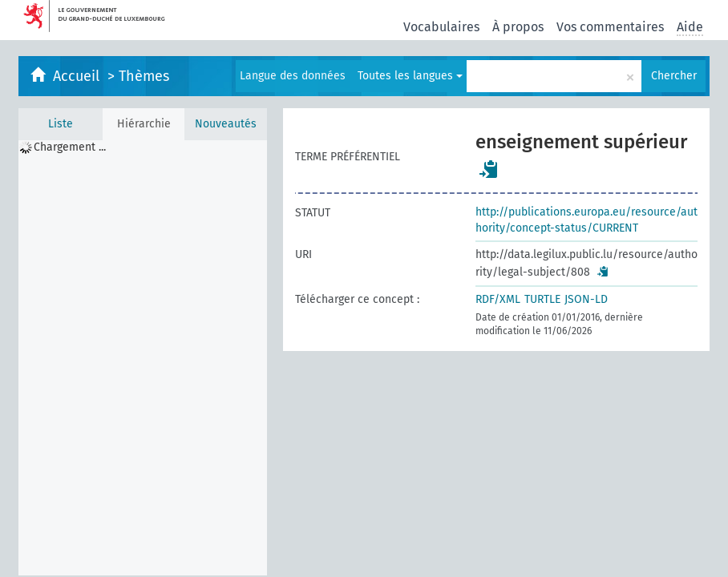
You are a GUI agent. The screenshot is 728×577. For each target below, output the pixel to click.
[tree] (143, 358)
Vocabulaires (441, 27)
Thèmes (144, 76)
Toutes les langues (410, 76)
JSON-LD (586, 299)
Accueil (78, 76)
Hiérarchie (144, 124)
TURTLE (542, 299)
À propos (518, 27)
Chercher (674, 76)
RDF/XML (498, 299)
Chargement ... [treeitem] (70, 147)
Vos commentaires (610, 27)
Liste (61, 124)
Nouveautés (226, 124)
